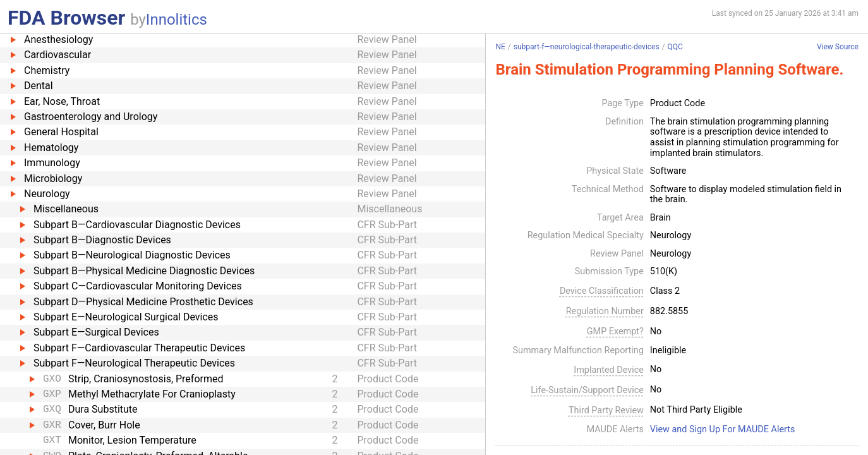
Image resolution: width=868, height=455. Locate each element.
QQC (675, 47)
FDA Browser (66, 18)
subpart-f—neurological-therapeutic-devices (587, 47)
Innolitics (177, 20)
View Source (838, 47)
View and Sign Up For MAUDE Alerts (723, 430)
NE (500, 47)
